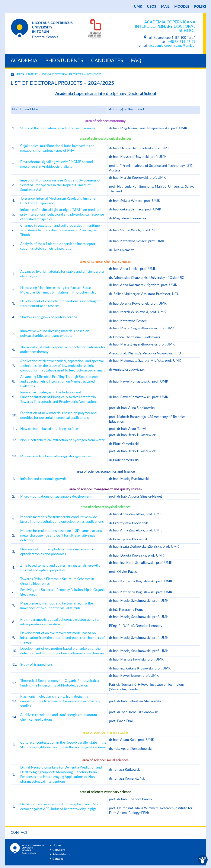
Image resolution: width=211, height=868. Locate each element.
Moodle (182, 7)
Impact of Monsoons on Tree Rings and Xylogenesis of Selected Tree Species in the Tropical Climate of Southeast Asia (60, 185)
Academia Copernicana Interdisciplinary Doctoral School (165, 27)
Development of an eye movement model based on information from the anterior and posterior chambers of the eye (63, 638)
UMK (138, 7)
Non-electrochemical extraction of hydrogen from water (62, 440)
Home (57, 845)
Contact (19, 833)
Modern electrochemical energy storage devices (56, 456)
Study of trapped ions (36, 665)
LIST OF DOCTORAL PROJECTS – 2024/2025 (71, 75)
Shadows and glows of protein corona (49, 317)
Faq (136, 61)
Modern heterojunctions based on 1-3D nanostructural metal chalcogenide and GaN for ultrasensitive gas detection (61, 535)
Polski (200, 7)
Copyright (59, 850)
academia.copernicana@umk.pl (172, 46)
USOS (152, 7)
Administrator (61, 854)
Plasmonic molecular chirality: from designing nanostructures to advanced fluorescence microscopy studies (60, 701)
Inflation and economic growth (43, 479)
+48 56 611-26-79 (182, 42)
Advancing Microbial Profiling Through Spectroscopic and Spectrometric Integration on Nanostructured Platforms (60, 381)
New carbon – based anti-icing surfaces (50, 429)
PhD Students (64, 61)
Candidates (107, 61)
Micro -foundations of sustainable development (56, 497)
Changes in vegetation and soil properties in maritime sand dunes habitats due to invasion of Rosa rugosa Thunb (60, 230)
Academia (24, 61)
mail (165, 7)
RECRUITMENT (27, 75)
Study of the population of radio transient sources (58, 128)
